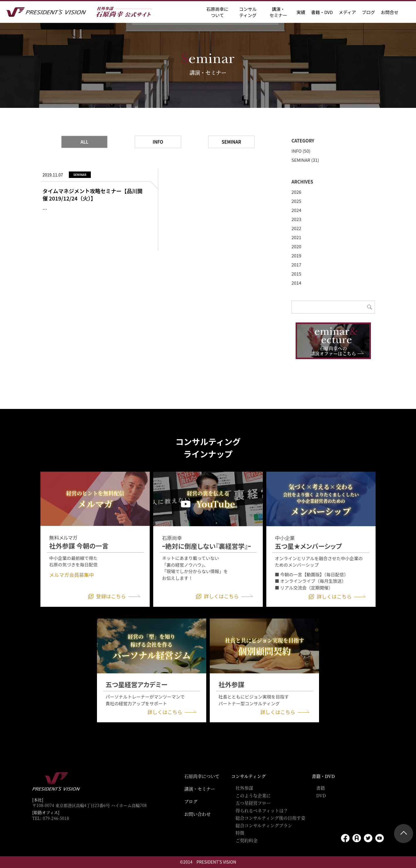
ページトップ (404, 834)
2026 (296, 192)
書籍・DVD (322, 12)
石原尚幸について (202, 776)
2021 (296, 237)
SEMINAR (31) (305, 160)
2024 (296, 210)
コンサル (248, 12)
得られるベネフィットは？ (262, 810)
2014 (296, 283)
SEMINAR (231, 142)
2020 (296, 246)
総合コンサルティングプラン (264, 825)
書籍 (320, 788)
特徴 (240, 833)
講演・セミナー (200, 789)
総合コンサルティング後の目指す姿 (270, 818)
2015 (296, 274)
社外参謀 (244, 788)
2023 (296, 219)
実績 (301, 12)
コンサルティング (248, 776)
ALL (85, 142)
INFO (158, 142)
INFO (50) (301, 151)
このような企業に (253, 795)
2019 (296, 255)
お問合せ (390, 12)
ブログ (368, 12)
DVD (321, 795)
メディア (347, 12)
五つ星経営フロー (253, 803)
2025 (296, 201)
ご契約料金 (247, 840)
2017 (296, 265)
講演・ (278, 12)
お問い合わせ (197, 814)
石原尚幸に (217, 12)
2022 (296, 228)
